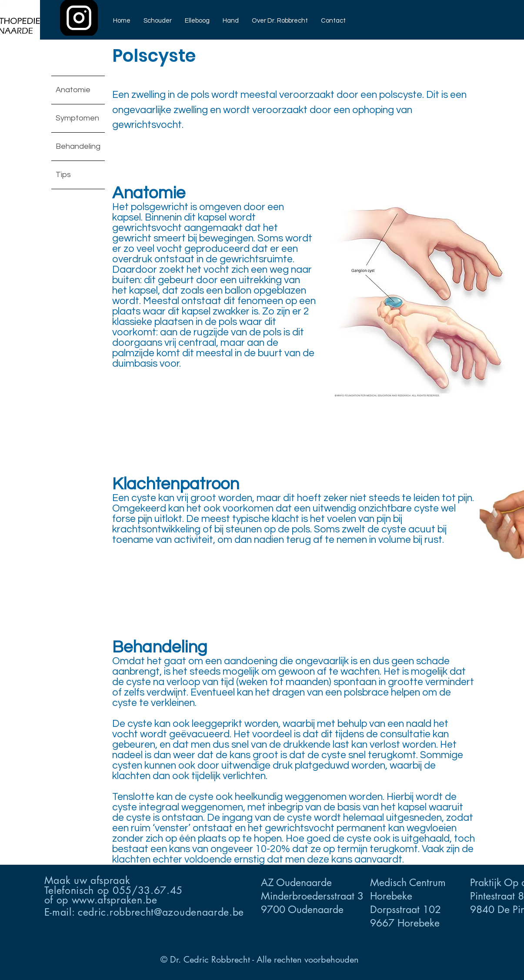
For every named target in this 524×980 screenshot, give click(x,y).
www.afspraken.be (115, 900)
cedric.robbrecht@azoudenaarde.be (161, 912)
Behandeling (78, 146)
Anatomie (73, 90)
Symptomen (77, 118)
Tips (63, 175)
